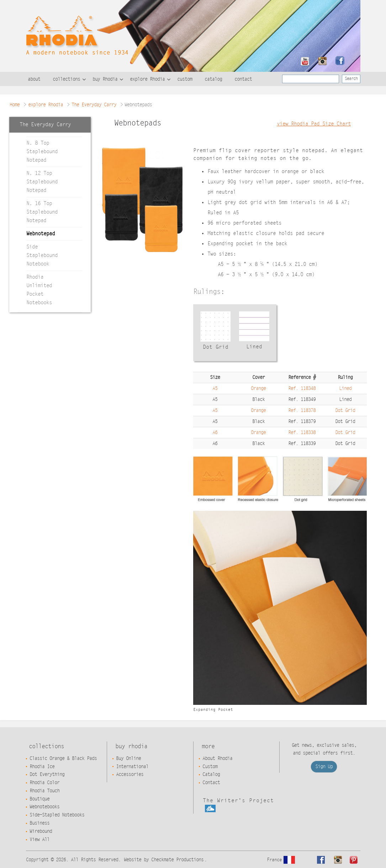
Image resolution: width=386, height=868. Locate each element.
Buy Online (128, 759)
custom (185, 79)
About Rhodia (217, 759)
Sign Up (324, 767)
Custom (210, 767)
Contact (211, 783)
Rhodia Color (44, 783)
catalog (213, 79)
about (34, 79)
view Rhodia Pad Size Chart (314, 124)
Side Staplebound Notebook (42, 255)
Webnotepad (41, 234)
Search (351, 79)
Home (15, 105)
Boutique (39, 799)
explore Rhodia (147, 79)
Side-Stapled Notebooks (57, 815)
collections (66, 79)
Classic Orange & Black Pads (63, 759)
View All (39, 840)
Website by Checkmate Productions (164, 860)
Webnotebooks (44, 807)
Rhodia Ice (42, 767)
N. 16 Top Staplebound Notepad (42, 212)
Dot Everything (47, 775)
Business (39, 823)
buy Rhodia (105, 79)
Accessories (130, 775)
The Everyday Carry (94, 105)
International (132, 767)
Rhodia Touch (44, 791)
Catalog (211, 775)
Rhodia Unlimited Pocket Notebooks (39, 290)
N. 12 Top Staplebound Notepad (42, 182)
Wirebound (41, 831)
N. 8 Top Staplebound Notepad (42, 152)
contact (243, 79)
